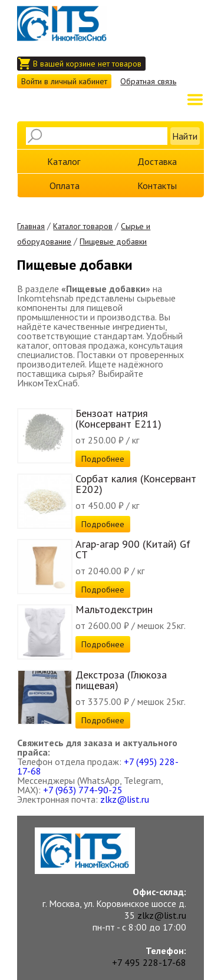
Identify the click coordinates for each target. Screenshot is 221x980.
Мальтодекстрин (114, 609)
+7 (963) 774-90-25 (83, 790)
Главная (31, 226)
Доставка (157, 161)
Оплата (65, 186)
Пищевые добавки (113, 241)
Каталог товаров (83, 226)
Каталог (64, 161)
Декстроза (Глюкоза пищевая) (121, 680)
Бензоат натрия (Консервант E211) (118, 418)
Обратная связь (148, 81)
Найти (185, 136)
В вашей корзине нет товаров (87, 64)
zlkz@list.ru (125, 799)
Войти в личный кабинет (64, 81)
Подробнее (103, 459)
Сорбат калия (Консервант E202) (136, 484)
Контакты (157, 186)
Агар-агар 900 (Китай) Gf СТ (133, 549)
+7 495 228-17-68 (149, 962)
